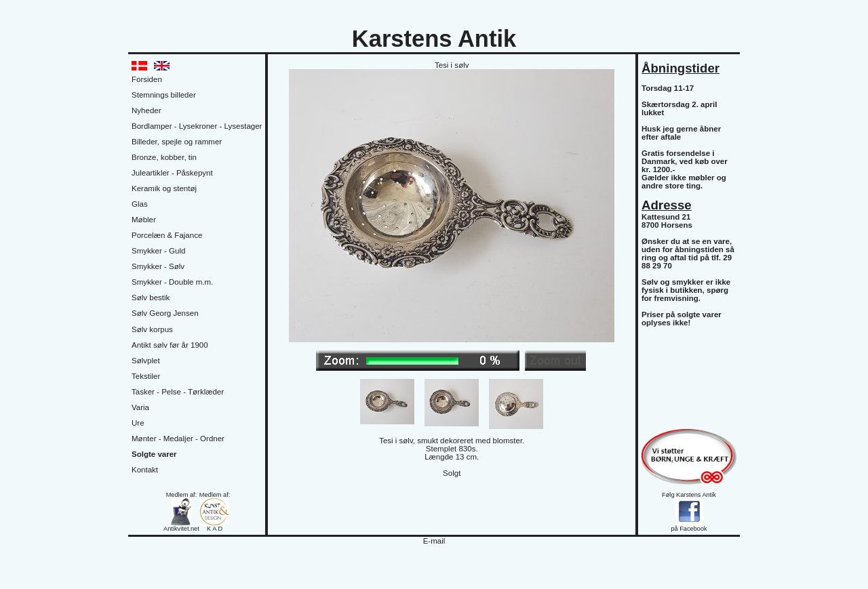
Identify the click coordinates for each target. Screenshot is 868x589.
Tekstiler (146, 376)
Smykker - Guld (158, 251)
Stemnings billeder (164, 95)
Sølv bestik (151, 298)
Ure (138, 423)
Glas (140, 204)
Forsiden (147, 79)
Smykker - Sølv (158, 266)
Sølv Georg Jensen (165, 313)
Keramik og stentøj (164, 188)
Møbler (144, 220)
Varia (140, 407)
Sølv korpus (152, 329)
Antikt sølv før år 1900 (170, 345)
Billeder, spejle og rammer (177, 142)
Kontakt (145, 470)
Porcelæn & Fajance (167, 235)
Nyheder (146, 110)
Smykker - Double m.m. (172, 282)
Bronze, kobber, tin (164, 157)
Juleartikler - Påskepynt (172, 173)
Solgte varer (154, 454)
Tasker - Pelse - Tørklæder (178, 392)
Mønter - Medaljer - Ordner (178, 439)
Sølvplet (146, 361)
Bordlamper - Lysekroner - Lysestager (197, 126)
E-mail (434, 541)
